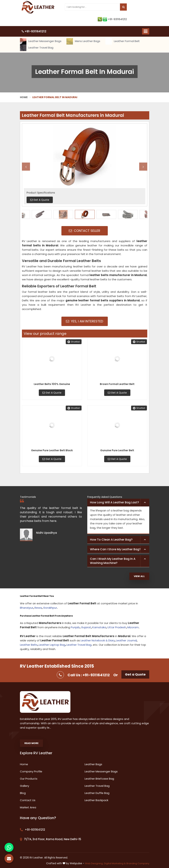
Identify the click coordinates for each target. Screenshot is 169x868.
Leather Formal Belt (123, 41)
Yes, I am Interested (84, 321)
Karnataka (99, 627)
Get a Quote (135, 674)
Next (143, 167)
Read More (31, 743)
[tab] (118, 503)
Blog (23, 793)
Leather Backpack (96, 800)
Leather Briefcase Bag (99, 779)
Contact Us (28, 800)
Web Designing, (94, 863)
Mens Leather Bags (83, 41)
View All (139, 576)
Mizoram (133, 627)
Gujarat (86, 627)
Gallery (25, 786)
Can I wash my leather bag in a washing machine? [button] (113, 561)
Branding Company (138, 863)
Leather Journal (126, 640)
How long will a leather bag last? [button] (114, 502)
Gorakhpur (50, 608)
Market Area (28, 807)
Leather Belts (29, 645)
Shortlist (74, 342)
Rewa (38, 608)
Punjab (75, 627)
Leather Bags (93, 764)
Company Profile (31, 771)
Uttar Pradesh (117, 627)
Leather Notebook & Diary (98, 640)
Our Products (29, 779)
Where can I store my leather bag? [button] (115, 549)
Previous (26, 167)
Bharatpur (27, 608)
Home (24, 97)
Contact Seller (84, 231)
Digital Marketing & (115, 863)
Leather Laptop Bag (52, 645)
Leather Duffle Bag (97, 793)
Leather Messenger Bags (41, 41)
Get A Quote (52, 393)
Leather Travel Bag (37, 48)
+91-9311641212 (112, 19)
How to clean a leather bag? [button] (111, 540)
